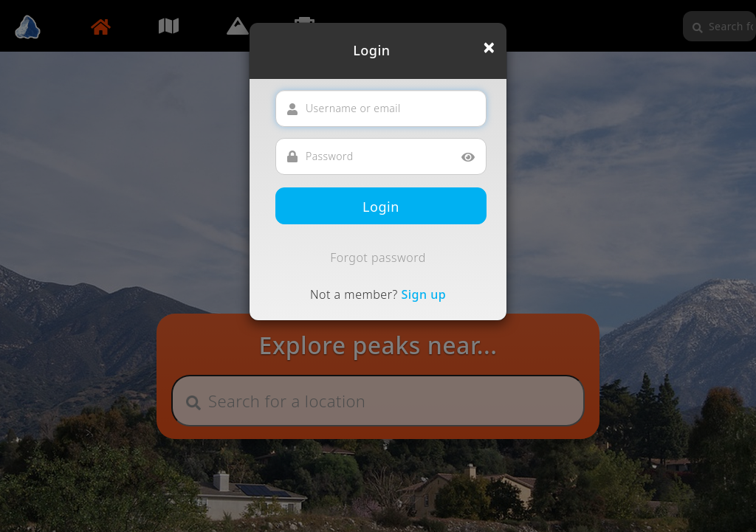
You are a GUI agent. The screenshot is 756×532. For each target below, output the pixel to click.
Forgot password (378, 258)
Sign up (423, 294)
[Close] (489, 47)
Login (381, 207)
